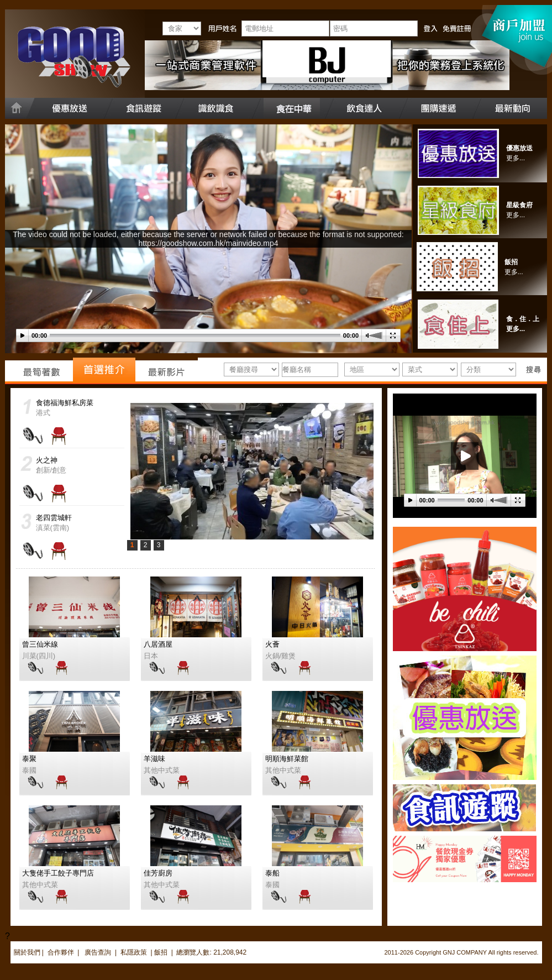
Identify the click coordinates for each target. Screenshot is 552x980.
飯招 (511, 262)
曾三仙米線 (40, 644)
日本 (151, 656)
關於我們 (27, 952)
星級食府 (519, 205)
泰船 (272, 873)
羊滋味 (154, 759)
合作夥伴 (61, 952)
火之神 (47, 460)
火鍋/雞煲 (281, 656)
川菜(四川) (39, 656)
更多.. (513, 272)
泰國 (29, 770)
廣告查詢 (99, 952)
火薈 (272, 644)
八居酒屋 (158, 644)
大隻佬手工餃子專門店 (58, 873)
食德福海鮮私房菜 (65, 403)
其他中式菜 (162, 770)
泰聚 (29, 759)
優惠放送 (519, 148)
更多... (516, 158)
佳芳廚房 (158, 873)
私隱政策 (134, 952)
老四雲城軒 (54, 518)
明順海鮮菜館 (287, 759)
